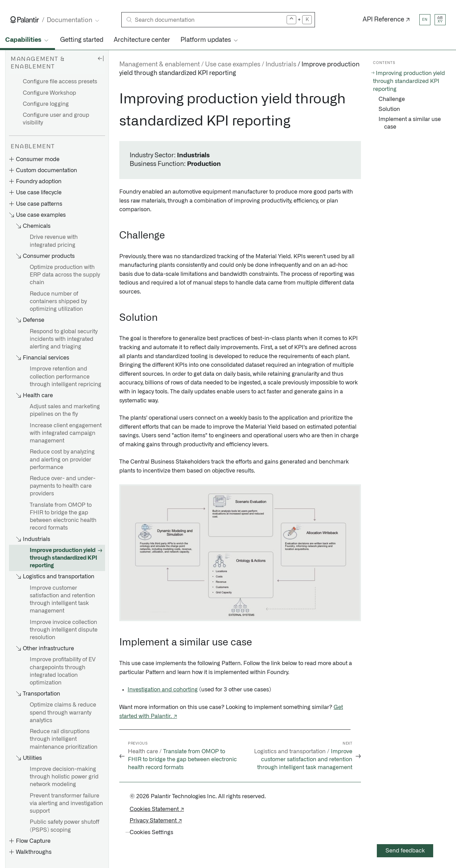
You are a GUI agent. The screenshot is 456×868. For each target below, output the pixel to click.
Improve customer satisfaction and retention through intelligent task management (62, 600)
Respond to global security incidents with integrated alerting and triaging (64, 339)
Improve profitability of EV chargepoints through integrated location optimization (63, 671)
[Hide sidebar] (101, 58)
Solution (389, 109)
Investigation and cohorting (163, 690)
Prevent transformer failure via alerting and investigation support (66, 803)
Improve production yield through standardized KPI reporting (63, 558)
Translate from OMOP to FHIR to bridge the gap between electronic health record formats (63, 517)
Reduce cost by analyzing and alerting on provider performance (62, 459)
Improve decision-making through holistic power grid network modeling (64, 777)
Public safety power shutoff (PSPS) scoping (64, 826)
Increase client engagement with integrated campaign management (66, 433)
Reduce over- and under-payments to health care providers (63, 486)
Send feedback (405, 851)
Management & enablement (160, 65)
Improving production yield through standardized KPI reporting (409, 81)
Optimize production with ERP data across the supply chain (65, 275)
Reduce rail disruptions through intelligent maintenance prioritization (64, 739)
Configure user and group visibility (56, 119)
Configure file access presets (60, 82)
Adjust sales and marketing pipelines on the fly (65, 410)
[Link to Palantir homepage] (25, 20)
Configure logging (46, 104)
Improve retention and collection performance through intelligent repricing (66, 376)
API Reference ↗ (386, 20)
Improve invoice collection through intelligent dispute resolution (64, 630)
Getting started (82, 40)
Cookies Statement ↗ (157, 809)
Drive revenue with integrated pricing (54, 241)
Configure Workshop (49, 93)
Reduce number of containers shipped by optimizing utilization (58, 301)
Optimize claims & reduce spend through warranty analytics (63, 712)
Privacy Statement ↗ (156, 821)
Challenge (392, 99)
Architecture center (142, 40)
